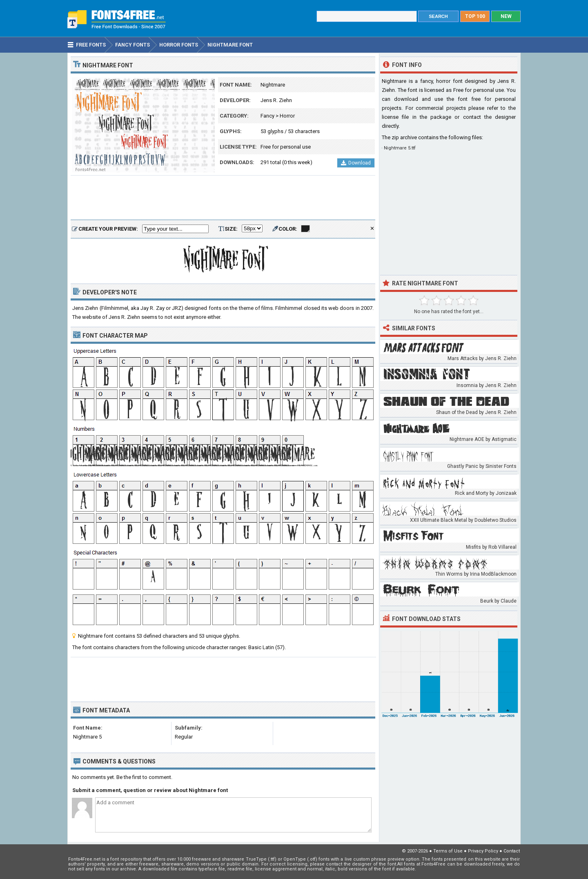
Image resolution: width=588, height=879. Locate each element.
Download (356, 163)
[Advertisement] (223, 198)
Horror (287, 116)
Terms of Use (448, 851)
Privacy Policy (483, 851)
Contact (512, 851)
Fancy (267, 116)
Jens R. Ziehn (276, 100)
